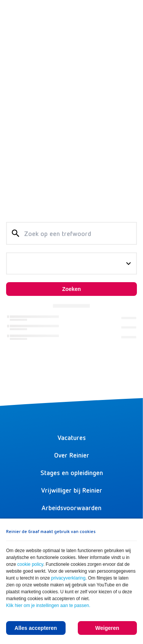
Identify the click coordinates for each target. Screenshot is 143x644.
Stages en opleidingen (72, 472)
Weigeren (107, 628)
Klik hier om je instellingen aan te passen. (48, 605)
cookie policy (30, 564)
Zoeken (71, 289)
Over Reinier (72, 455)
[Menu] (129, 14)
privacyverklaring (68, 578)
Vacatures (72, 437)
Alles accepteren (36, 628)
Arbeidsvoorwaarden (71, 507)
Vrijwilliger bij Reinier (72, 490)
